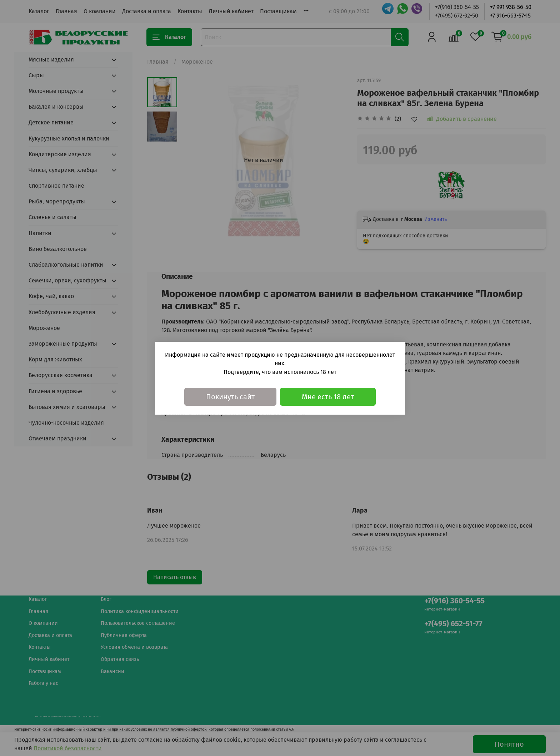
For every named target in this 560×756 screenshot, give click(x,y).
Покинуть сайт (230, 397)
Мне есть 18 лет (328, 397)
